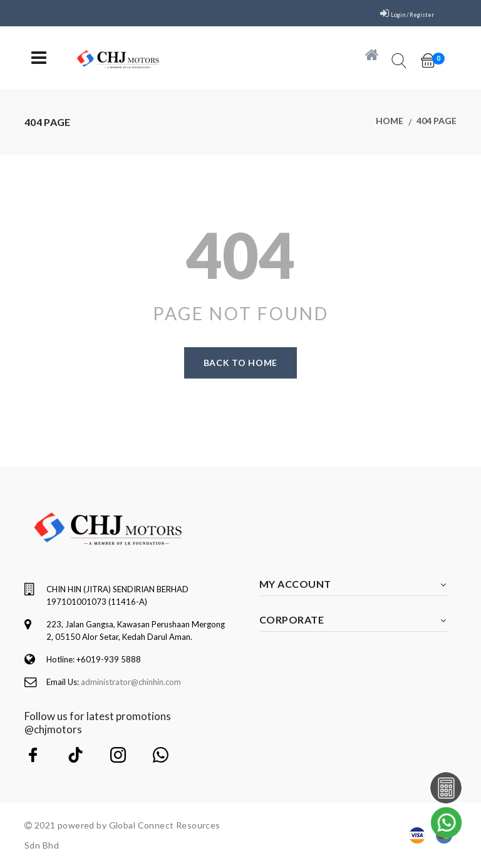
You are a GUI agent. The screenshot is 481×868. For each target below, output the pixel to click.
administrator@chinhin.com (131, 682)
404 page (437, 122)
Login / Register (403, 13)
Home (390, 122)
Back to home (240, 363)
